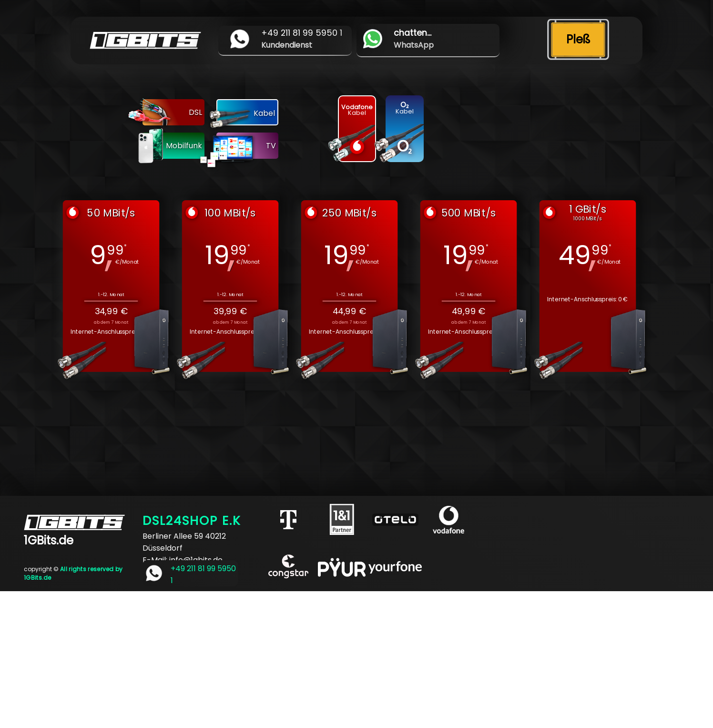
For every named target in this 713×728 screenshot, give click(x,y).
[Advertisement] (286, 658)
